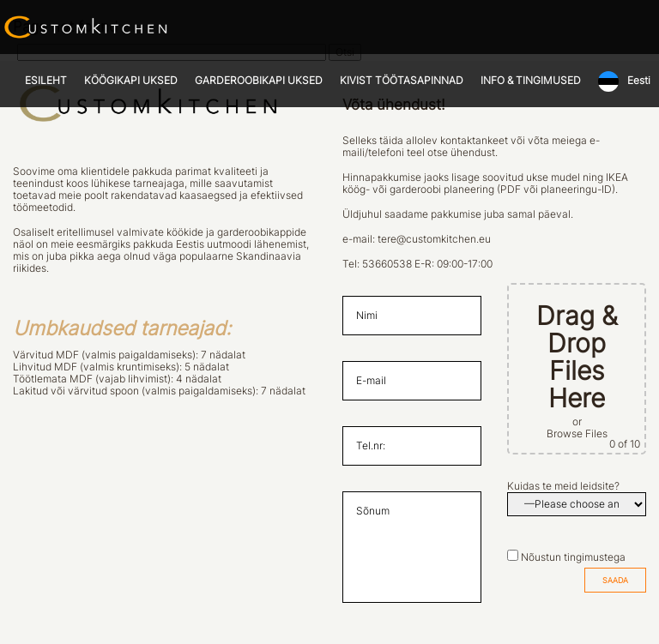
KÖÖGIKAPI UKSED (131, 81)
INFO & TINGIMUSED (531, 81)
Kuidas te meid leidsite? (563, 486)
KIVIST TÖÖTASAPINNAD (402, 81)
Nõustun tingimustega (573, 557)
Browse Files (577, 434)
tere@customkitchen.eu (434, 239)
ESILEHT (46, 81)
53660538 (387, 264)
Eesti (639, 81)
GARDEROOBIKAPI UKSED (259, 81)
